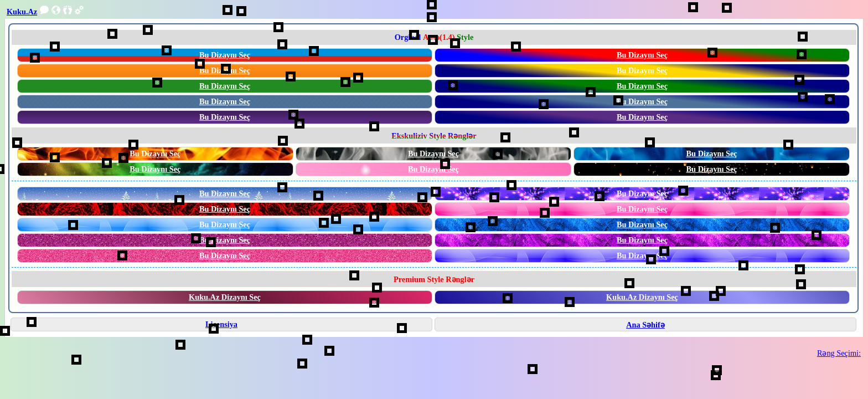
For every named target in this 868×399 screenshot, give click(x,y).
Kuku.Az (22, 12)
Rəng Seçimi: (839, 353)
